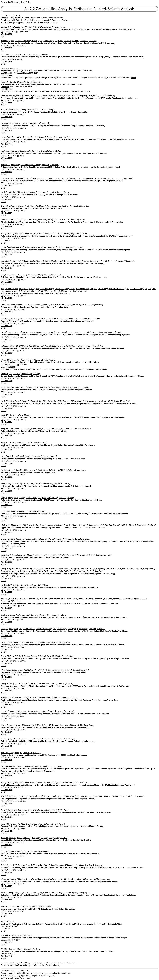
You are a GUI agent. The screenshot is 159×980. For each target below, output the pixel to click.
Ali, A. (37, 949)
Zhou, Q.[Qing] (94, 96)
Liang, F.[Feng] (77, 261)
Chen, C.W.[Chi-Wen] (68, 178)
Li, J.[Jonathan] (94, 318)
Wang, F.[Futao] (46, 137)
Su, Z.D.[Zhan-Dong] (69, 879)
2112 (10, 339)
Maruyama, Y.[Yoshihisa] (39, 123)
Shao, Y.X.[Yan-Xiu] (41, 569)
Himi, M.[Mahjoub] (9, 525)
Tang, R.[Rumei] (58, 824)
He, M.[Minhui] (63, 470)
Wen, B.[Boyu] (65, 96)
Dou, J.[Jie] (5, 178)
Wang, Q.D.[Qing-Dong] (50, 642)
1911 (10, 144)
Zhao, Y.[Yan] (20, 332)
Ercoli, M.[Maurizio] (72, 525)
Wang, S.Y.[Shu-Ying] (53, 346)
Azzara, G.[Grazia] (85, 599)
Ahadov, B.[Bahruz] (9, 851)
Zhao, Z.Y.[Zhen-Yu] (9, 838)
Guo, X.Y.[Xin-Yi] (39, 387)
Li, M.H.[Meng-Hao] (102, 879)
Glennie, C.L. (15, 68)
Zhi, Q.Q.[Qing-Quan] (57, 796)
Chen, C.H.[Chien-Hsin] (63, 291)
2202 (10, 353)
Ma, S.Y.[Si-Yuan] (23, 96)
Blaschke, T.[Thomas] (51, 165)
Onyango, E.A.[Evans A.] (29, 615)
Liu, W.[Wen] (6, 123)
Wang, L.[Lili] (37, 824)
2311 (10, 677)
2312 (10, 691)
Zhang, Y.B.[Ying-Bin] (21, 642)
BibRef (4, 36)
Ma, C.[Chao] (52, 684)
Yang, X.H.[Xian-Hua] (23, 893)
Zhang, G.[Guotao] (19, 810)
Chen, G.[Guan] (74, 332)
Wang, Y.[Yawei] (26, 511)
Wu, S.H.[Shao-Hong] (52, 275)
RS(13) (4, 252)
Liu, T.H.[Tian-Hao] (8, 766)
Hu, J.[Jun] (33, 585)
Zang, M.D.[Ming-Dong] (22, 879)
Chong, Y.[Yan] (89, 401)
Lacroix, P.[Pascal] (8, 27)
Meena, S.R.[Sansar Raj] (11, 165)
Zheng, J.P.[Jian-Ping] (62, 555)
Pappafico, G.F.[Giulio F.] (30, 151)
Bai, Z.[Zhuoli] (7, 865)
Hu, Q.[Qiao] (6, 137)
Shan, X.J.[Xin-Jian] (24, 220)
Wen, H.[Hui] (37, 893)
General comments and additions (14, 973)
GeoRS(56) (5, 73)
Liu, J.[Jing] (35, 642)
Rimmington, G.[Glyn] (31, 374)
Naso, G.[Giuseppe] (24, 906)
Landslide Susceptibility (10, 18)
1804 (10, 75)
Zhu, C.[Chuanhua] (36, 346)
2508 (10, 872)
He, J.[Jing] (15, 470)
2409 (10, 803)
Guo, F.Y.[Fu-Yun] (115, 332)
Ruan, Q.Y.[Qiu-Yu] (26, 670)
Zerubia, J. (28, 935)
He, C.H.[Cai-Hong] (9, 585)
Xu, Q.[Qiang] (36, 360)
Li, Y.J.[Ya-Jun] (114, 401)
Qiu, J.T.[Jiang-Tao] (51, 865)
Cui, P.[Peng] (15, 318)
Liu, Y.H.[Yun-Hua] (22, 684)
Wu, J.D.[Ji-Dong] (24, 824)
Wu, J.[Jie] (58, 401)
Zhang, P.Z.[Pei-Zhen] (56, 247)
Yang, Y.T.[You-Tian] (9, 824)
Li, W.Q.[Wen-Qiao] (54, 387)
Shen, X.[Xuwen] (87, 569)
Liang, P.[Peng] (7, 498)
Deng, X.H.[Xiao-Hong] (94, 796)
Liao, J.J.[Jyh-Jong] (12, 291)
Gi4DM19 (5, 954)
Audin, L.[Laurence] (57, 27)
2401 (10, 705)
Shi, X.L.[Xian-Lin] (37, 261)
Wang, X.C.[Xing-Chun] (75, 796)
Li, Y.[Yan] (5, 711)
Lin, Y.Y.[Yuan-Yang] (78, 470)
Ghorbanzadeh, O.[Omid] (31, 165)
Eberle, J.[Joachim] (71, 41)
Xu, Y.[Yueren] (26, 387)
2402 (10, 718)
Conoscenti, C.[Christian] (11, 601)
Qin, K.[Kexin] (99, 569)
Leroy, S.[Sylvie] (78, 305)
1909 (10, 117)
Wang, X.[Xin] (6, 360)
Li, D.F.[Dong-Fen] (66, 429)
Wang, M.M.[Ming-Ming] (43, 220)
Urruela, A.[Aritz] (121, 525)
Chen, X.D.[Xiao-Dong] (113, 796)
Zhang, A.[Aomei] (8, 725)
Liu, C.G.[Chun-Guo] (62, 220)
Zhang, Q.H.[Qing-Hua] (58, 838)
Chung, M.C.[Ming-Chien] (65, 289)
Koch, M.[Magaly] (60, 629)
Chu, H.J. (12, 949)
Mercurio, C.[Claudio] (10, 599)
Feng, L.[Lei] (85, 539)
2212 (10, 505)
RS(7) (3, 45)
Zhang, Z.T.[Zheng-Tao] (68, 318)
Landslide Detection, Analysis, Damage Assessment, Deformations (34, 20)
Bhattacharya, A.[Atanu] (53, 41)
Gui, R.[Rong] (43, 585)
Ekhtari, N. (5, 68)
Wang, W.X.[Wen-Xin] (10, 569)
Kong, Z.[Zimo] (66, 670)
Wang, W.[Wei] (37, 571)
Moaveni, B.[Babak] (97, 629)
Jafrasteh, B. (6, 935)
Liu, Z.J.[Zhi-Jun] (67, 571)
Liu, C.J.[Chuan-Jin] (80, 865)
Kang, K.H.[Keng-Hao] (10, 289)
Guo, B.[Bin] (50, 261)
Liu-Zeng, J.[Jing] (26, 569)
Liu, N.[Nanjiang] (44, 810)
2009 (10, 213)
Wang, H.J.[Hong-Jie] (61, 137)
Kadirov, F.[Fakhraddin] (40, 851)
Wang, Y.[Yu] (36, 429)
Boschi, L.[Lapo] (65, 305)
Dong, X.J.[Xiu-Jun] (63, 261)
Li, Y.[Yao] (5, 318)
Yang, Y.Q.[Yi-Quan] (40, 838)
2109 (10, 326)
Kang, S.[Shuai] (66, 865)
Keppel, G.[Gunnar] (34, 739)
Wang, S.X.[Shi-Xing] (30, 137)
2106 (10, 282)
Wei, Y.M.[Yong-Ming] (20, 192)
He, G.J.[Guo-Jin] (41, 539)
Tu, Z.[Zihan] (25, 429)
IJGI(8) (4, 114)
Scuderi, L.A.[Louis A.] (10, 615)
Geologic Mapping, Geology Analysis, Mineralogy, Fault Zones (33, 23)
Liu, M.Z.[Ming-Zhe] (50, 429)
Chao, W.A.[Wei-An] (27, 289)
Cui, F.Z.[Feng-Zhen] (52, 571)
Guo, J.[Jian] (82, 318)
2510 (10, 900)
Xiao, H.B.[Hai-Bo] (66, 782)
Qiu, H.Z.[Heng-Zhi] (26, 656)
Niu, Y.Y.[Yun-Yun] (49, 711)
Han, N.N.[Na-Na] (78, 220)
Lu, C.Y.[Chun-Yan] (66, 206)
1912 (10, 956)
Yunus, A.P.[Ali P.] (17, 178)
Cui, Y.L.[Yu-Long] (108, 96)
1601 (10, 48)
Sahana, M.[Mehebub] (50, 178)
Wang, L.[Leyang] (85, 346)
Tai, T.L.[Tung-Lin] (80, 291)
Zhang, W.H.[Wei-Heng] (10, 387)
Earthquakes (35, 18)
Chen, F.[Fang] (52, 206)
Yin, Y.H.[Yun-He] (20, 275)
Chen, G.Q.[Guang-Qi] (23, 54)
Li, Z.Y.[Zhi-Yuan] (80, 782)
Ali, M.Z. (4, 949)
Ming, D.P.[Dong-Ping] (18, 711)
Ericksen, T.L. (36, 82)
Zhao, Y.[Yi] (128, 796)
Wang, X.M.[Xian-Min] (26, 555)
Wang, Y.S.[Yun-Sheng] (44, 484)
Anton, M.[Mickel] (24, 525)
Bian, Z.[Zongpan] (96, 865)
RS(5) (3, 32)
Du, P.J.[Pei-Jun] (49, 360)
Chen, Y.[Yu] (52, 192)
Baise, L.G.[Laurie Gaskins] (24, 629)
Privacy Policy (25, 2)
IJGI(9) (4, 224)
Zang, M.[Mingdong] (25, 766)
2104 (10, 254)
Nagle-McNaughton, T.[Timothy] (52, 615)
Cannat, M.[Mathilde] (94, 305)
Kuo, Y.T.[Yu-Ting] (83, 289)
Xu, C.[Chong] (36, 96)
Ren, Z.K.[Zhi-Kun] (23, 247)
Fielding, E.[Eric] (24, 851)
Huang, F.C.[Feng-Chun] (73, 401)
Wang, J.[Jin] (6, 879)
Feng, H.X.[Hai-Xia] (9, 442)
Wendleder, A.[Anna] (51, 739)
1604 (10, 61)
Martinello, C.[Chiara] (122, 599)
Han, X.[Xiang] (7, 275)
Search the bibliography (10, 975)
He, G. (3, 921)
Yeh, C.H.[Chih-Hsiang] (99, 289)
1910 (10, 130)
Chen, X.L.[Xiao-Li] (8, 220)
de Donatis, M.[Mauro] (10, 151)
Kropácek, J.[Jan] (8, 41)
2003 (10, 199)
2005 (10, 227)
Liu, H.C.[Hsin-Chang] (118, 289)
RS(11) (4, 100)
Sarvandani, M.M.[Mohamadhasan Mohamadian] (21, 305)
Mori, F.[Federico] (8, 906)
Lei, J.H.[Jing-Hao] (8, 247)
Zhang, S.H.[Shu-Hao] (10, 511)
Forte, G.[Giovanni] (38, 697)
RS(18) (4, 911)
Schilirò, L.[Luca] (7, 697)
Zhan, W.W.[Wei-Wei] (33, 456)
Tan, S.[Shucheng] (24, 838)
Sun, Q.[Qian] (22, 585)
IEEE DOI (4, 75)
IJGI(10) (4, 280)
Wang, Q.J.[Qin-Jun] (38, 192)
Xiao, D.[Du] (19, 796)
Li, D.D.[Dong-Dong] (85, 725)
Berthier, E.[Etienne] (41, 27)
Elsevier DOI (6, 367)
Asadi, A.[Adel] (7, 629)
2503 (10, 845)
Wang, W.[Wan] (7, 684)
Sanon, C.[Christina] (44, 629)
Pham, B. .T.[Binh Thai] (123, 178)
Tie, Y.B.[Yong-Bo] (50, 456)
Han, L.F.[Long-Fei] (72, 569)
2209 (10, 491)
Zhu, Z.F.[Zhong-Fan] (86, 178)
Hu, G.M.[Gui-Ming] (148, 569)
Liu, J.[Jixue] (20, 739)
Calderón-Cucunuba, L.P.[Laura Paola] (34, 599)
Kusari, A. (5, 82)
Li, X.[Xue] (5, 346)
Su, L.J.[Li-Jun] (28, 484)
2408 (10, 760)
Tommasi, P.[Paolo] (69, 697)
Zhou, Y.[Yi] (16, 137)
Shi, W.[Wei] (50, 332)
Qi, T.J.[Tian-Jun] (8, 332)
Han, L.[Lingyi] (28, 539)
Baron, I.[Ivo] (37, 41)
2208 (10, 450)
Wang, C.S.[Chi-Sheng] (19, 346)
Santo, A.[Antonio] (54, 697)
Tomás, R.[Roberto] (91, 261)
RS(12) (4, 197)
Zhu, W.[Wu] (98, 346)
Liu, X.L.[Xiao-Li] (23, 571)
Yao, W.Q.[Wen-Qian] (131, 569)
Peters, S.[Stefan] (8, 739)
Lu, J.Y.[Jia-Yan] (7, 456)
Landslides (25, 18)
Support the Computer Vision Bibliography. (38, 975)
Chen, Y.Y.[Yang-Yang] (65, 711)
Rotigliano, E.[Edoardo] (141, 599)
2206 (10, 394)
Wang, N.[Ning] (55, 539)
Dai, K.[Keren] (23, 261)
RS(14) (4, 351)
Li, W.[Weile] (19, 456)
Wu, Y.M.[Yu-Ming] (35, 275)
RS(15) (4, 546)
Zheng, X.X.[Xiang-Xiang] (11, 539)
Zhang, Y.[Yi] (86, 332)
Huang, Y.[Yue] (139, 796)
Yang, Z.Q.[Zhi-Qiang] (10, 415)
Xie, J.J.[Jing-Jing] (64, 192)
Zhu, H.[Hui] (65, 642)
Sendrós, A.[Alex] (39, 525)
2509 (10, 886)
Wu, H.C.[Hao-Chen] (62, 484)
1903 (10, 158)
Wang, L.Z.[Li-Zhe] (87, 555)
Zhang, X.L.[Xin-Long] (45, 555)
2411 (10, 831)
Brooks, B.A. (25, 82)
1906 (10, 89)
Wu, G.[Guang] (39, 511)
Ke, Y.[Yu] (75, 555)
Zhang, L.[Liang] (35, 711)
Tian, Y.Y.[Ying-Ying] (80, 96)
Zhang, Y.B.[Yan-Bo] (50, 498)
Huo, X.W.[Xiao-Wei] (60, 810)
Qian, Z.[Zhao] (53, 670)
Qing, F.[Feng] (61, 332)
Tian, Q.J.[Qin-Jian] (81, 387)
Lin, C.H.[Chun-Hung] (136, 289)
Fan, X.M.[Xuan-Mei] (126, 261)
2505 (10, 858)
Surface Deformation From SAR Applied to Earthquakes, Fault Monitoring (30, 965)
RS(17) (4, 842)
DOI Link (4, 34)
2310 (10, 636)
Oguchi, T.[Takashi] (39, 247)
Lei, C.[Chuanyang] (70, 893)
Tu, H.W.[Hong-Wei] (95, 571)
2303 (10, 548)
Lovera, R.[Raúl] (87, 525)
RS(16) (4, 702)
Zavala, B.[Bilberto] (24, 27)
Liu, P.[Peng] (6, 192)
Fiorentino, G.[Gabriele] (42, 906)
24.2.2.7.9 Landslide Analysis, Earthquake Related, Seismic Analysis (79, 9)
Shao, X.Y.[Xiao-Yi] (8, 96)
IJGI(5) (4, 59)
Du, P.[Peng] (67, 387)
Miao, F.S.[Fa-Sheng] (9, 670)
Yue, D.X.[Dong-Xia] (100, 332)
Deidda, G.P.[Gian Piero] (104, 525)
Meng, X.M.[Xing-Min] (35, 332)
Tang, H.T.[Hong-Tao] (35, 865)
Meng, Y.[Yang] (101, 401)
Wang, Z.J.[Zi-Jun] (56, 569)
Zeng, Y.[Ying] (6, 642)
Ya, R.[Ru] (47, 824)
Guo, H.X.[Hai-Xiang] (104, 555)
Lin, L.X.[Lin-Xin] (7, 401)
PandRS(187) (6, 365)
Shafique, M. (29, 949)
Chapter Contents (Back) (11, 15)
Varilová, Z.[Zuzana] (23, 41)
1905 (10, 103)
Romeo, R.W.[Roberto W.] (51, 151)
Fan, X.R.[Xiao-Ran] (38, 684)
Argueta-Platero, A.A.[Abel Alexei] (64, 599)
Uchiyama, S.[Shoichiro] (75, 247)
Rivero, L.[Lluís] (135, 525)
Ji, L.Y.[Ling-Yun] (19, 865)
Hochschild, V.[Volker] (88, 41)
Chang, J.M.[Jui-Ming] (29, 291)
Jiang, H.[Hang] (7, 893)
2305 (10, 592)
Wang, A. (10, 921)
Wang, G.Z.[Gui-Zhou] (71, 539)
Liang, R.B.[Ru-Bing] (9, 261)
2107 (10, 298)
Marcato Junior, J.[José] (48, 318)
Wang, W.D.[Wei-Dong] (104, 178)
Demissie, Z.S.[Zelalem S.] (11, 374)
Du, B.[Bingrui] (31, 796)
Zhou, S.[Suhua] (7, 54)
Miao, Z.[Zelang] (24, 442)
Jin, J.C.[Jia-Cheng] (46, 401)
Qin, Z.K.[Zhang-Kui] (81, 670)
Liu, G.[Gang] (26, 470)
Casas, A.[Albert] (149, 525)
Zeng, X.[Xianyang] (9, 571)
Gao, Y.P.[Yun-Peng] (113, 569)
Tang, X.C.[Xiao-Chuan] (10, 429)
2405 (10, 732)
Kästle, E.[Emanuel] (50, 305)
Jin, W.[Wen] (6, 810)
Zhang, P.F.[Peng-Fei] (50, 96)
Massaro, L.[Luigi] (22, 697)
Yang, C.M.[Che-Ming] (45, 289)
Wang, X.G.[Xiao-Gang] (53, 893)
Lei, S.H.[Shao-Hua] (82, 206)
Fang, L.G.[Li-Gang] (41, 54)
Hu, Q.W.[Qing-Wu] (39, 442)
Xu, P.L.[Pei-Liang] (67, 739)
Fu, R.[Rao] (5, 470)
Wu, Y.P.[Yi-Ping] (40, 670)
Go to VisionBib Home (10, 2)
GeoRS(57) (5, 87)
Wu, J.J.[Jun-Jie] (7, 796)
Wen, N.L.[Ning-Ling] (108, 261)
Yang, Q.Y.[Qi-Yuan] (9, 555)
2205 (13, 367)
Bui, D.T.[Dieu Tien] (33, 178)
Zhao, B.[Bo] (6, 484)
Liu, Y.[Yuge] (42, 796)
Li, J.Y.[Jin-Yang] (80, 571)
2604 (10, 914)
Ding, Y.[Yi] (32, 810)
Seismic (44, 18)
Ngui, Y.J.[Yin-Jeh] (46, 291)
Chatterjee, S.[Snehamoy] (78, 629)
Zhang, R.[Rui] (84, 893)
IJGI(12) (4, 606)
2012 (10, 241)
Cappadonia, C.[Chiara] (103, 599)
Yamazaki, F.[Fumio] (20, 123)
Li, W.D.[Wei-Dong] (69, 346)
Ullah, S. (20, 949)
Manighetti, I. (17, 935)
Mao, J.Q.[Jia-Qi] (49, 470)
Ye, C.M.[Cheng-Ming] (29, 318)
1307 (10, 34)
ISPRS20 (4, 926)
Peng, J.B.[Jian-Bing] (42, 766)
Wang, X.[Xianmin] (23, 725)
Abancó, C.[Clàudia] (55, 525)
